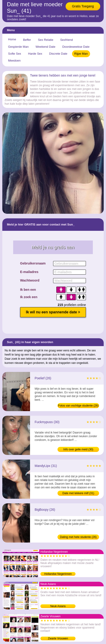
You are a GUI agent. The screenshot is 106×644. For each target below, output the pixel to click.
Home (12, 39)
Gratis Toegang (83, 6)
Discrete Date (58, 54)
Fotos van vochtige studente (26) (78, 406)
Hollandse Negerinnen (58, 574)
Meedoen (14, 61)
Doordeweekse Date (76, 47)
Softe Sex (15, 54)
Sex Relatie (45, 40)
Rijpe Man (81, 54)
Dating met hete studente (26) (78, 537)
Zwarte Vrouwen (58, 638)
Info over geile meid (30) (78, 449)
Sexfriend (67, 40)
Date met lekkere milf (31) (78, 493)
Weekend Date (45, 47)
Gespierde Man (18, 47)
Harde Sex (35, 54)
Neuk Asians (58, 606)
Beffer (27, 40)
